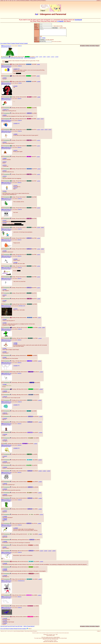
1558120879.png (7, 363)
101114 (37, 372)
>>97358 (15, 259)
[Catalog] (13, 43)
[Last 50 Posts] (4, 58)
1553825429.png (7, 120)
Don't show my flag (57, 26)
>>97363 (4, 323)
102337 (41, 422)
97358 (35, 238)
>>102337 (5, 456)
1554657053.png (7, 131)
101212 (40, 361)
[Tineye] (6, 47)
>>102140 (5, 440)
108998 (40, 523)
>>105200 (5, 489)
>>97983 (4, 352)
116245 (42, 551)
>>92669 (4, 115)
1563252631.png (7, 472)
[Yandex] (9, 47)
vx (8, 1)
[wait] (4, 47)
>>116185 (5, 563)
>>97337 (4, 220)
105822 (45, 471)
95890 (45, 57)
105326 (40, 482)
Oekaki (44, 38)
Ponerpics (43, 1)
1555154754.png (7, 340)
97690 (39, 299)
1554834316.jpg (7, 306)
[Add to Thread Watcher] (30, 58)
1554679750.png (7, 278)
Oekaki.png (20, 46)
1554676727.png (7, 199)
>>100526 (5, 391)
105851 (40, 493)
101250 (41, 389)
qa (4, 1)
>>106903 (16, 528)
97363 (35, 266)
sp (12, 1)
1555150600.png (7, 329)
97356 (35, 227)
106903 (49, 471)
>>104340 (5, 462)
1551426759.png (7, 46)
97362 (39, 238)
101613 (53, 57)
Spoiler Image (62, 28)
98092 (44, 328)
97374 (39, 288)
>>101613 (5, 418)
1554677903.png (7, 229)
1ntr (6, 1)
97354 (39, 181)
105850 (36, 498)
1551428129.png (7, 66)
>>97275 (15, 150)
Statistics (28, 1)
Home (39, 1)
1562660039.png (7, 445)
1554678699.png (7, 256)
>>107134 (5, 536)
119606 (35, 595)
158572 (54, 551)
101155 (40, 338)
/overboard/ (78, 20)
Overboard (23, 1)
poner (18, 1)
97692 (43, 227)
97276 (39, 140)
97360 (39, 227)
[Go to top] (3, 629)
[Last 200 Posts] (19, 58)
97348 (35, 208)
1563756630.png (7, 500)
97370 (39, 255)
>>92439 (15, 69)
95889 (39, 97)
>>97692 (15, 343)
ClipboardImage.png (21, 581)
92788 (41, 57)
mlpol (2, 1)
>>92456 (4, 547)
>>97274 (4, 142)
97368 (35, 277)
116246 (46, 551)
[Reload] (17, 43)
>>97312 (4, 191)
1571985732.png (7, 581)
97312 (50, 130)
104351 (36, 444)
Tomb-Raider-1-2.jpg (22, 306)
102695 (41, 417)
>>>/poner (60, 21)
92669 (35, 97)
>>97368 (4, 301)
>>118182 (5, 621)
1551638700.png (7, 99)
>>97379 (15, 309)
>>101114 (5, 413)
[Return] (9, 43)
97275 (39, 130)
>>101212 (5, 397)
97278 (46, 130)
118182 (36, 579)
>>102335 (5, 434)
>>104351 (5, 467)
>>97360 (15, 262)
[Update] (26, 43)
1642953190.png (7, 608)
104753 (40, 460)
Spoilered (20, 83)
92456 (38, 76)
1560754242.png (7, 424)
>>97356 (4, 251)
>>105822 (5, 511)
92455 (39, 64)
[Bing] (2, 47)
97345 (35, 197)
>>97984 (4, 384)
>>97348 (4, 223)
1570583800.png (7, 552)
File (40, 38)
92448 (37, 57)
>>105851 (5, 520)
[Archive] (22, 43)
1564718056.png (7, 525)
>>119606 (5, 623)
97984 (43, 249)
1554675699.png (7, 183)
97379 (39, 277)
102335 (36, 422)
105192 (36, 471)
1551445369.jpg (7, 83)
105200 (40, 471)
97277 (43, 119)
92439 (33, 57)
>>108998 (5, 542)
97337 (39, 157)
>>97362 (4, 289)
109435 (40, 534)
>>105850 (5, 516)
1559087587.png (7, 373)
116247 (50, 551)
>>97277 (15, 188)
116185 (37, 551)
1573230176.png (7, 597)
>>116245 (5, 570)
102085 (42, 372)
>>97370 (4, 295)
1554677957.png (7, 240)
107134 (42, 515)
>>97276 (4, 165)
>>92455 (15, 86)
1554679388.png (7, 268)
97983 (36, 327)
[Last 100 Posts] (12, 58)
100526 (49, 57)
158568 (37, 606)
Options (99, 1)
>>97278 (15, 186)
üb (14, 1)
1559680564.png (7, 402)
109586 (39, 82)
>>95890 (15, 134)
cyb (10, 1)
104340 (57, 57)
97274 (39, 119)
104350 (41, 432)
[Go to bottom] (4, 43)
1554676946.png (7, 209)
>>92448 (4, 78)
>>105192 (5, 484)
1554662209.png (7, 147)
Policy (31, 1)
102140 (40, 400)
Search (35, 1)
